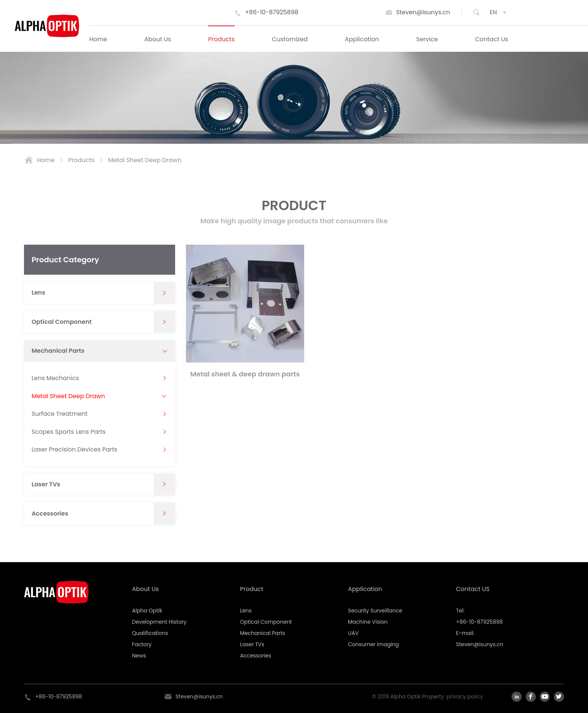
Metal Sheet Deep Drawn (145, 160)
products (81, 160)
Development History (159, 622)
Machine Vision (368, 622)
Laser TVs (46, 484)
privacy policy (465, 696)
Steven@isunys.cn (423, 12)
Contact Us (492, 39)
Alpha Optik (147, 611)
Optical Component (61, 322)
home (46, 160)
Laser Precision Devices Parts (74, 450)
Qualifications (150, 633)
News (139, 656)
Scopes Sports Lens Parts (69, 432)
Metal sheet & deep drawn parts (245, 374)
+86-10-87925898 (271, 12)
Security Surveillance (375, 611)
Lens (38, 293)
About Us (158, 39)
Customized (290, 39)
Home (98, 39)
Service (427, 39)
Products (221, 39)
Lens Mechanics (55, 378)
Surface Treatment (59, 414)
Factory (142, 644)
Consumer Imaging (373, 644)
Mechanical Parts (58, 351)
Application (362, 39)
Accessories (50, 514)
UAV (353, 633)
